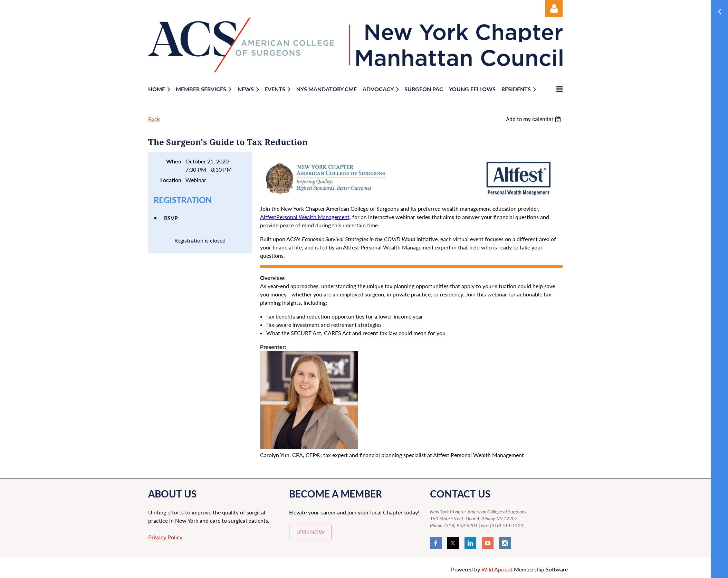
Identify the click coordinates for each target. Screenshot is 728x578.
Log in (554, 9)
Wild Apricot (497, 569)
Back (154, 119)
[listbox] (534, 119)
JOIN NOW (310, 532)
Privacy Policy (165, 537)
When (174, 161)
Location (171, 180)
